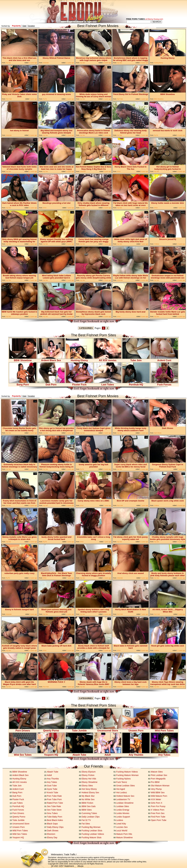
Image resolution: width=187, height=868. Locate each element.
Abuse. (81, 866)
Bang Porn (23, 384)
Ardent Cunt (164, 359)
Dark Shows (53, 831)
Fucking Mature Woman (127, 775)
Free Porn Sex (158, 813)
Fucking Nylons (123, 779)
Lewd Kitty (121, 824)
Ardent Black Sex (51, 359)
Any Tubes (164, 754)
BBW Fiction (87, 803)
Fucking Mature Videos (127, 772)
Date (24, 26)
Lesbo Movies (123, 813)
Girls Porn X (157, 803)
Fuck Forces (164, 384)
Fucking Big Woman (91, 827)
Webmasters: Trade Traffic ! (64, 854)
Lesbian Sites (123, 806)
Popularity (16, 26)
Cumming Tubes (89, 813)
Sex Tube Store (54, 810)
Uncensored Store (108, 730)
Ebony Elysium (89, 772)
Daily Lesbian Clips (91, 817)
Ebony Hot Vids (89, 779)
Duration (31, 26)
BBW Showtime (23, 359)
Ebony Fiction (88, 775)
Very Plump (156, 789)
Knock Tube (53, 792)
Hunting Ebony (79, 359)
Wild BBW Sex (158, 792)
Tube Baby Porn (55, 817)
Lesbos (120, 820)
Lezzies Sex (122, 827)
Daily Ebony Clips (55, 827)
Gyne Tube (52, 789)
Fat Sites (86, 824)
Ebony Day (52, 837)
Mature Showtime (124, 837)
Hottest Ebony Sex (90, 792)
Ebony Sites (87, 786)
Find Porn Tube (158, 817)
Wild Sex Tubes (23, 754)
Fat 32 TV (86, 820)
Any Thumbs (136, 754)
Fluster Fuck (79, 384)
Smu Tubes (52, 813)
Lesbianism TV (123, 799)
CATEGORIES (86, 328)
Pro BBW (155, 782)
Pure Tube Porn (54, 799)
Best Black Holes (55, 820)
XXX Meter (156, 799)
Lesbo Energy (123, 810)
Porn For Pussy (158, 806)
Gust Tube (52, 786)
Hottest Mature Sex (125, 796)
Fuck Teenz (122, 782)
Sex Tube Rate (54, 806)
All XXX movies (108, 359)
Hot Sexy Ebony (89, 789)
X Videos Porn (158, 810)
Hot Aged (121, 789)
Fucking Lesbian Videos (93, 834)
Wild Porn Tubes (164, 730)
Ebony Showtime (90, 782)
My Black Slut (88, 796)
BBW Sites (87, 810)
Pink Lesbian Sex (159, 775)
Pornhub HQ (136, 384)
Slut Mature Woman (160, 786)
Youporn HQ (51, 754)
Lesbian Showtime (125, 803)
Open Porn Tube (159, 820)
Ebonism (51, 834)
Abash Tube (79, 754)
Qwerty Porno (51, 730)
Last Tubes (108, 384)
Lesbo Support (123, 817)
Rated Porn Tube (55, 803)
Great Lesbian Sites (125, 786)
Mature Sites (157, 772)
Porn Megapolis (158, 779)
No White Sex (88, 799)
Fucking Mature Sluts (92, 837)
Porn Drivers (23, 730)
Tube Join (136, 359)
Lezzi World (122, 831)
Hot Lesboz (122, 792)
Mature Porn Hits (124, 834)
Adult (108, 754)
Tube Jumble (79, 730)
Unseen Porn (136, 730)
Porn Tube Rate (54, 796)
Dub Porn (51, 384)
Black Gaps (52, 824)
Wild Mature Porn (159, 796)
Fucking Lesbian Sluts (92, 831)
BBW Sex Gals (89, 806)
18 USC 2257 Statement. (63, 866)
